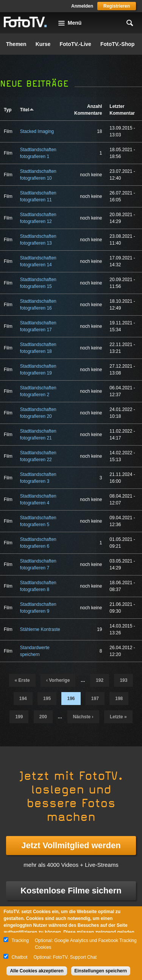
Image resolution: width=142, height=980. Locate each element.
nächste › (83, 717)
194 (23, 699)
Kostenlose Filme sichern (71, 891)
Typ (8, 110)
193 (123, 680)
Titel (27, 110)
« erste (22, 680)
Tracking (20, 940)
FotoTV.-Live (75, 44)
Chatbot (19, 957)
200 (43, 717)
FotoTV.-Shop (117, 44)
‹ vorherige (58, 680)
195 (47, 699)
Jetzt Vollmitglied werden (71, 845)
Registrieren (117, 6)
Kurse (43, 44)
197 (95, 699)
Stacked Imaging (37, 131)
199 (19, 717)
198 (119, 699)
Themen (16, 44)
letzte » (118, 717)
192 (100, 680)
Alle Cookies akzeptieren (37, 971)
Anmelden (82, 6)
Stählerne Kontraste (40, 629)
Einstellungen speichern (101, 971)
